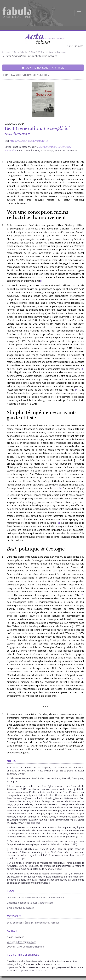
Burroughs (18, 923)
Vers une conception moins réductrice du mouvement (37, 215)
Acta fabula (21, 52)
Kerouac (55, 923)
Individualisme (42, 923)
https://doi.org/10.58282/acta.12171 (29, 141)
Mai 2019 (36, 52)
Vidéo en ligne (32, 823)
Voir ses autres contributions (21, 942)
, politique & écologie (36, 549)
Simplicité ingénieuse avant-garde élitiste (42, 415)
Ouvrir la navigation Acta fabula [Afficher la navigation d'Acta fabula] (43, 68)
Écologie (29, 923)
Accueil (6, 52)
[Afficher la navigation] (79, 13)
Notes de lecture (56, 52)
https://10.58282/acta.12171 (33, 970)
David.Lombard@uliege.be (30, 947)
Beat (9, 923)
